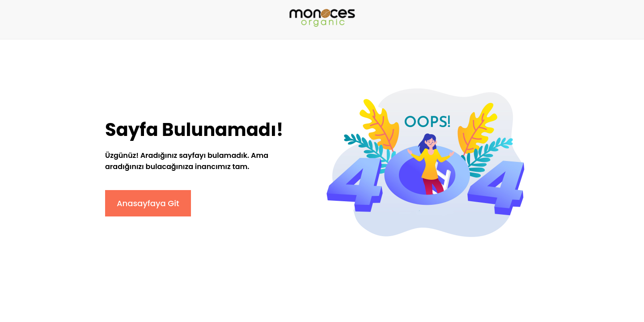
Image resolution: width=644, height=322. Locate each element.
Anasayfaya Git (148, 203)
